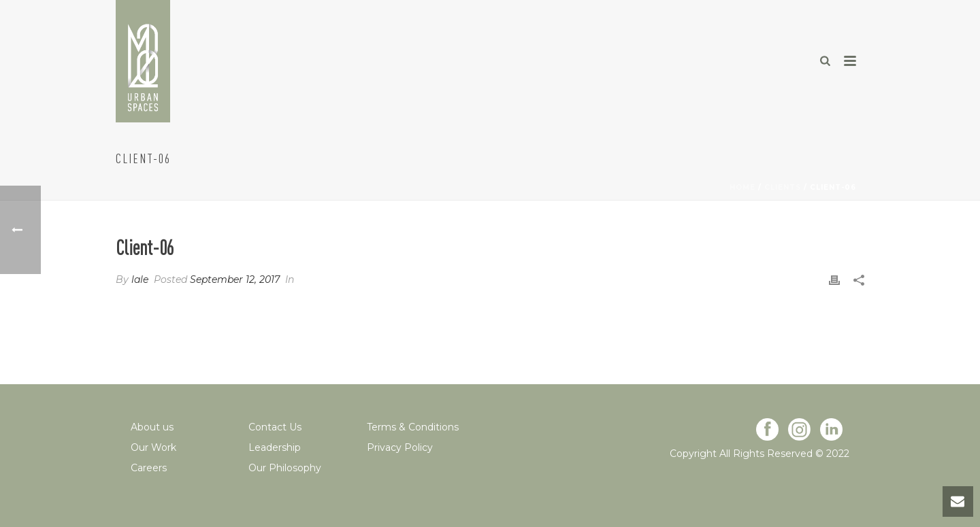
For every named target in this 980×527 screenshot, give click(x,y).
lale (140, 279)
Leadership (275, 447)
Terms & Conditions (413, 427)
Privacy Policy (400, 447)
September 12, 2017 (235, 279)
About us (152, 427)
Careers (149, 468)
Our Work (153, 447)
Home (742, 187)
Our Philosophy (285, 468)
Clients (783, 187)
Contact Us (275, 427)
